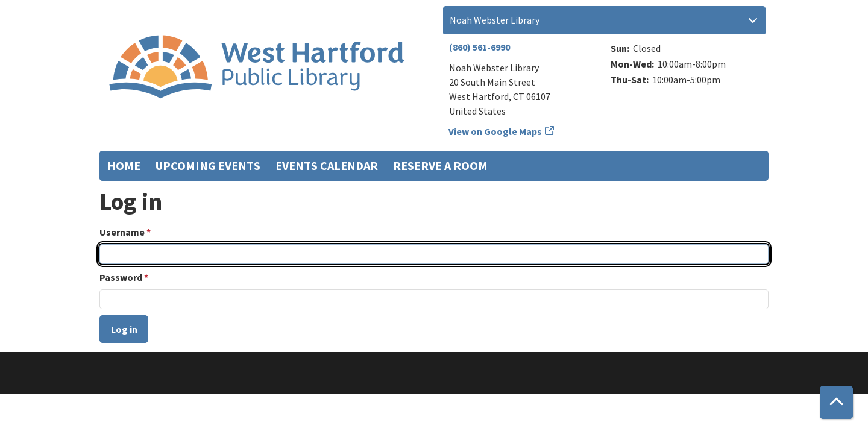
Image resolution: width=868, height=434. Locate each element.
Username (122, 232)
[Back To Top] (836, 402)
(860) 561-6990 (480, 47)
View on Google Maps (495, 131)
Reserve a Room (440, 165)
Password (121, 277)
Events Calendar (327, 165)
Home (124, 165)
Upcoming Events (208, 165)
